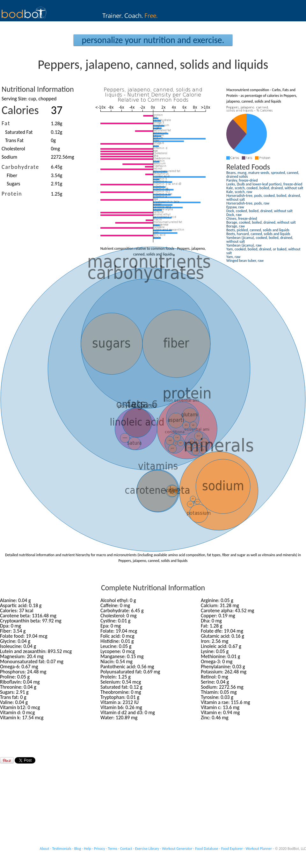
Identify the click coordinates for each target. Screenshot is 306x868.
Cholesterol (13, 149)
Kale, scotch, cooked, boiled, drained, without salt (265, 188)
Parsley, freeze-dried (242, 180)
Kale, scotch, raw (239, 192)
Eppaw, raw (235, 207)
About (45, 849)
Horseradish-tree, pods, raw (248, 203)
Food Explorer (232, 849)
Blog (78, 849)
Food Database (207, 849)
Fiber (12, 175)
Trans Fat (14, 140)
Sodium (9, 157)
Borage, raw (236, 226)
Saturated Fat (19, 132)
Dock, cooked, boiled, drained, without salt (259, 211)
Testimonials (62, 849)
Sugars (13, 184)
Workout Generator (177, 849)
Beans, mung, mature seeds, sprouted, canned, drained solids (263, 175)
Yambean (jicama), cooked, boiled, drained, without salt (260, 240)
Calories (20, 110)
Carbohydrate (20, 167)
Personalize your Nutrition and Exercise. (153, 40)
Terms (113, 849)
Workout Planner (259, 849)
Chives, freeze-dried (242, 219)
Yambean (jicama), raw (244, 245)
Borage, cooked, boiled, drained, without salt (261, 222)
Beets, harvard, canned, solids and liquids (258, 234)
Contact (126, 849)
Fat (6, 123)
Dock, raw (234, 215)
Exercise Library (147, 849)
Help (87, 849)
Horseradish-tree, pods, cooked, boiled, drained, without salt (264, 197)
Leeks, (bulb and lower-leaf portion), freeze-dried (264, 184)
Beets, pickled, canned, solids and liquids (258, 230)
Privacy (100, 849)
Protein (12, 194)
